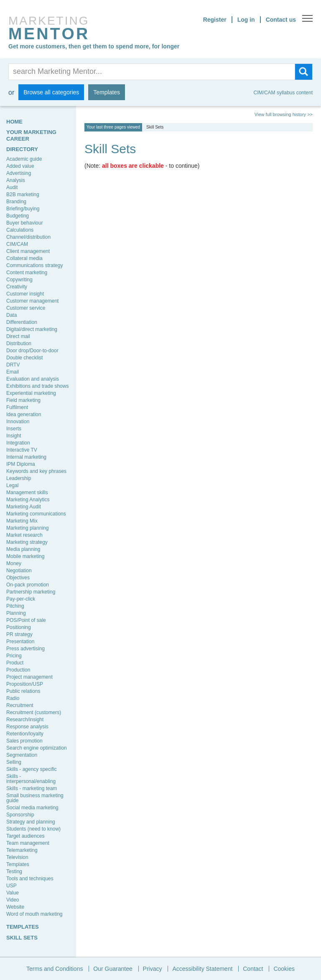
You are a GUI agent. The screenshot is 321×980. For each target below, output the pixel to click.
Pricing (14, 656)
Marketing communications (36, 514)
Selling (14, 762)
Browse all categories (51, 92)
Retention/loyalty (25, 734)
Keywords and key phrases (36, 471)
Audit (12, 187)
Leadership (19, 478)
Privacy (153, 969)
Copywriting (19, 280)
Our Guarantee (113, 969)
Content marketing (27, 273)
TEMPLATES (23, 927)
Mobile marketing (25, 556)
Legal (12, 485)
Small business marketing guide (35, 798)
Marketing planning (27, 528)
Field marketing (23, 400)
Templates (107, 92)
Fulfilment (17, 407)
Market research (24, 535)
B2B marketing (23, 194)
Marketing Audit (24, 507)
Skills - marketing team (32, 788)
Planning (16, 613)
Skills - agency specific (32, 769)
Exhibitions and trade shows (37, 386)
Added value (20, 166)
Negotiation (19, 571)
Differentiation (22, 322)
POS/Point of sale (26, 620)
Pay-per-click (21, 599)
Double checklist (24, 358)
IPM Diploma (21, 464)
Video (13, 900)
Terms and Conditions (55, 969)
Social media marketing (32, 808)
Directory (22, 149)
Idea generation (24, 414)
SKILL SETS (22, 938)
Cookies (284, 969)
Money (14, 563)
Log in (246, 20)
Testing (14, 871)
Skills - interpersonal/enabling (31, 779)
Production (18, 670)
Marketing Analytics (28, 500)
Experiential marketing (31, 393)
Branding (16, 202)
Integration (18, 443)
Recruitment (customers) (34, 712)
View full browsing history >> (284, 115)
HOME (14, 122)
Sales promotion (24, 741)
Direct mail (18, 336)
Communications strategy (34, 265)
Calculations (20, 230)
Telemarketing (22, 850)
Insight (14, 436)
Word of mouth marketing (34, 914)
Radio (13, 698)
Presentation (20, 642)
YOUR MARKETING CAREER (31, 135)
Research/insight (25, 720)
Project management (29, 677)
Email (13, 372)
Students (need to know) (33, 829)
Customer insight (25, 294)
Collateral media (24, 258)
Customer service (26, 308)
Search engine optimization (37, 748)
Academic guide (24, 159)
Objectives (18, 578)
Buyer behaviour (24, 223)
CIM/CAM (17, 244)
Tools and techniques (30, 879)
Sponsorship (20, 815)
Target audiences (25, 836)
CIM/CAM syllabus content (283, 93)
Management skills (27, 493)
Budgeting (18, 216)
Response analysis (27, 727)
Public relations (23, 691)
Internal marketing (26, 457)
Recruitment (20, 705)
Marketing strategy (27, 542)
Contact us (281, 20)
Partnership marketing (31, 592)
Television (17, 857)
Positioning (19, 627)
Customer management (32, 301)
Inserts (14, 429)
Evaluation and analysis (33, 379)
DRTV (13, 365)
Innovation (18, 422)
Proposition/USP (25, 684)
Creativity (17, 287)
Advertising (19, 173)
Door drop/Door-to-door (32, 351)
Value (13, 893)
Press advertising (25, 649)
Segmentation (22, 755)
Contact (253, 969)
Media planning (23, 549)
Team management (28, 843)
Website (15, 907)
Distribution (19, 344)
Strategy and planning (31, 822)
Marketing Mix (22, 521)
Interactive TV (22, 450)
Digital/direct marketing (32, 329)
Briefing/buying (23, 209)
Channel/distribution (28, 237)
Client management (28, 251)
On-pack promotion (28, 585)
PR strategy (19, 634)
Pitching (15, 606)
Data (11, 315)
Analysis (16, 180)
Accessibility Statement (202, 969)
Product (15, 663)
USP (11, 886)
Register (215, 20)
